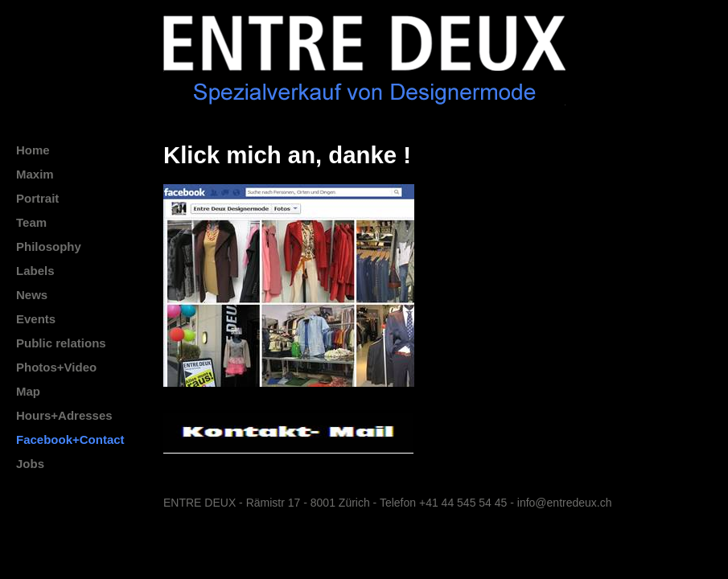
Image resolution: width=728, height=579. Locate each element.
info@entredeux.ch (565, 503)
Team (31, 222)
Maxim (35, 174)
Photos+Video (56, 367)
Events (36, 319)
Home (33, 150)
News (32, 295)
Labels (35, 271)
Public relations (61, 343)
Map (28, 391)
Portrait (37, 198)
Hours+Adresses (64, 415)
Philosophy (49, 246)
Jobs (30, 464)
